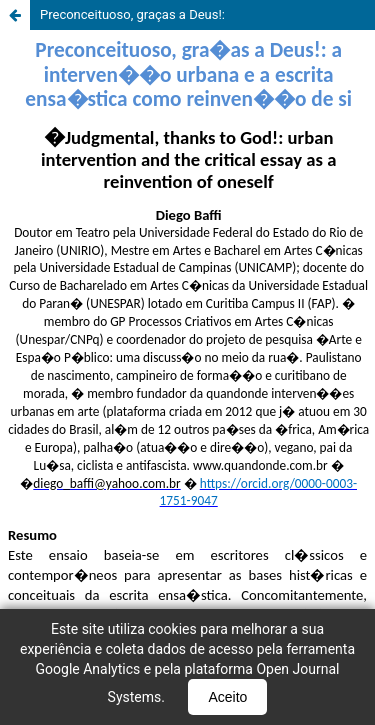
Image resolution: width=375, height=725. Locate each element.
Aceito (227, 697)
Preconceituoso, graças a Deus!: (132, 14)
